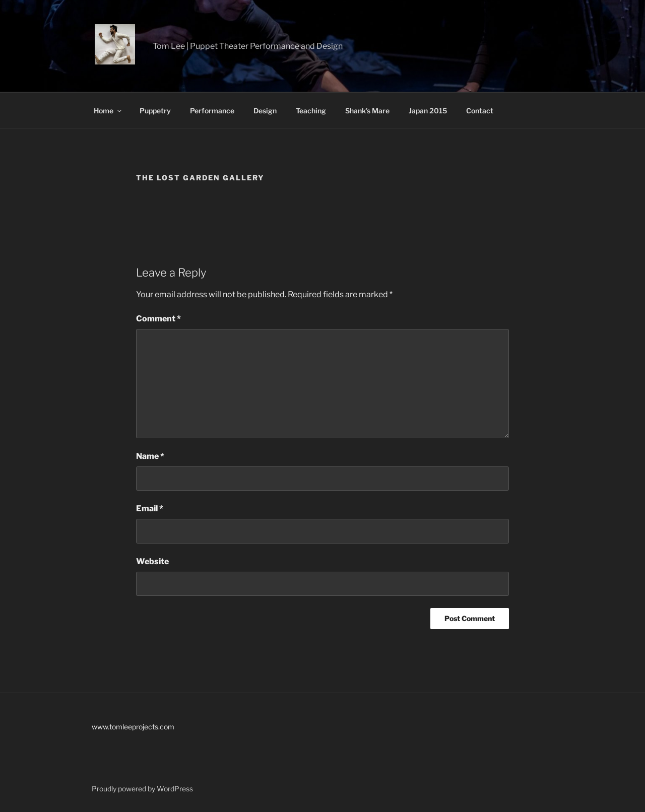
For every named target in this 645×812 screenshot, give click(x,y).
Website (152, 561)
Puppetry (155, 111)
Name (150, 456)
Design (265, 111)
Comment (158, 319)
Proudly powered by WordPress (142, 789)
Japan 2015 (428, 111)
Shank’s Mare (367, 111)
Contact (480, 111)
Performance (212, 111)
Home (108, 111)
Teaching (311, 111)
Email (150, 509)
